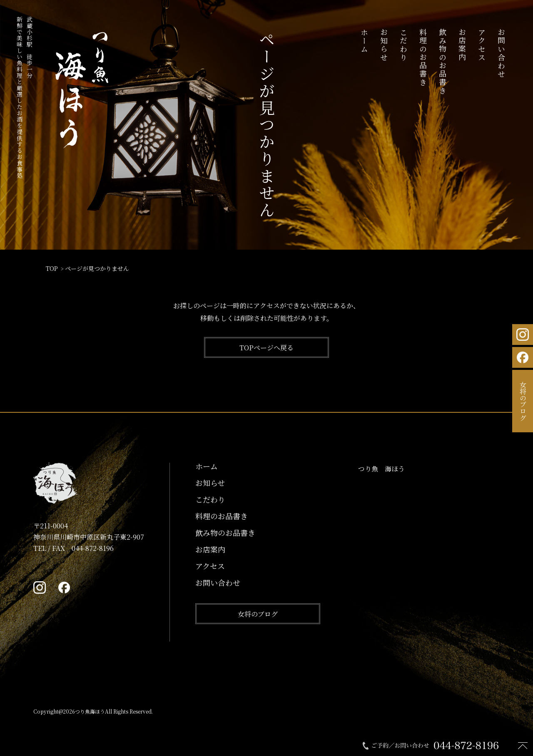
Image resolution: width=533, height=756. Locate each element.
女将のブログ (258, 614)
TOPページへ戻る (266, 348)
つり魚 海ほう (381, 469)
